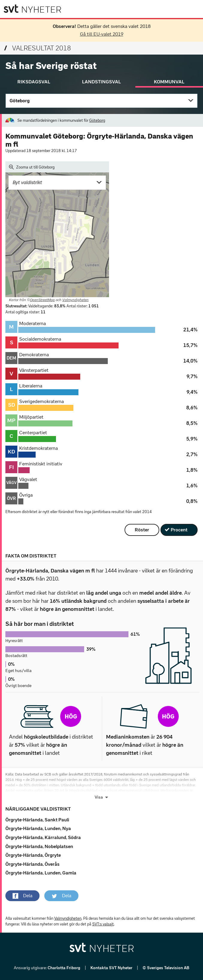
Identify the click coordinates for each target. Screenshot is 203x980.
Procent (179, 530)
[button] (22, 896)
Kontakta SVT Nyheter (112, 968)
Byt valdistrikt (27, 182)
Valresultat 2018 (38, 48)
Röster (142, 530)
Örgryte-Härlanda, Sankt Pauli (37, 820)
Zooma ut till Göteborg (32, 167)
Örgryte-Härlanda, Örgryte (33, 855)
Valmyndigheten (75, 300)
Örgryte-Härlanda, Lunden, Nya (38, 828)
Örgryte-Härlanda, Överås (32, 864)
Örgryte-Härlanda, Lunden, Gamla (41, 873)
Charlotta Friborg (64, 968)
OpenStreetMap (42, 300)
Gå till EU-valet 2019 (102, 34)
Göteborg (20, 101)
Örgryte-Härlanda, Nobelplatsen (39, 846)
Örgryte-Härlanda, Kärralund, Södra (43, 837)
